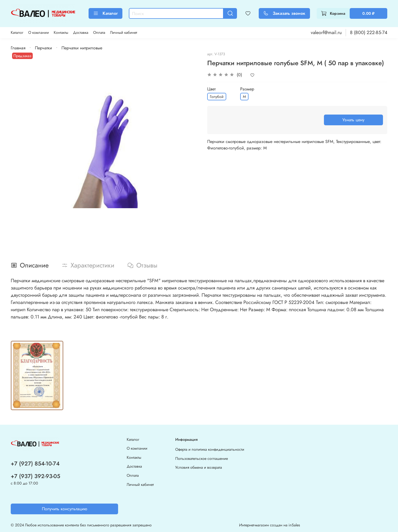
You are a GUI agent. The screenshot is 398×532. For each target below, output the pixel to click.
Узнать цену (353, 120)
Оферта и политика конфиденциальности (210, 449)
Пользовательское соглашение (202, 458)
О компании (39, 32)
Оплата (99, 32)
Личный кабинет (124, 32)
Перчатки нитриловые (82, 48)
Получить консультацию (65, 509)
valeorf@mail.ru (326, 32)
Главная (18, 48)
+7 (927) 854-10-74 (35, 464)
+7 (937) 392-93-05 (35, 476)
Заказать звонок (284, 13)
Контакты (61, 32)
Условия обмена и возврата (199, 467)
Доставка (81, 32)
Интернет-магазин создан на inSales (270, 525)
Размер (247, 89)
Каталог (105, 13)
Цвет (211, 89)
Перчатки (43, 48)
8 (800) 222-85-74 (369, 32)
